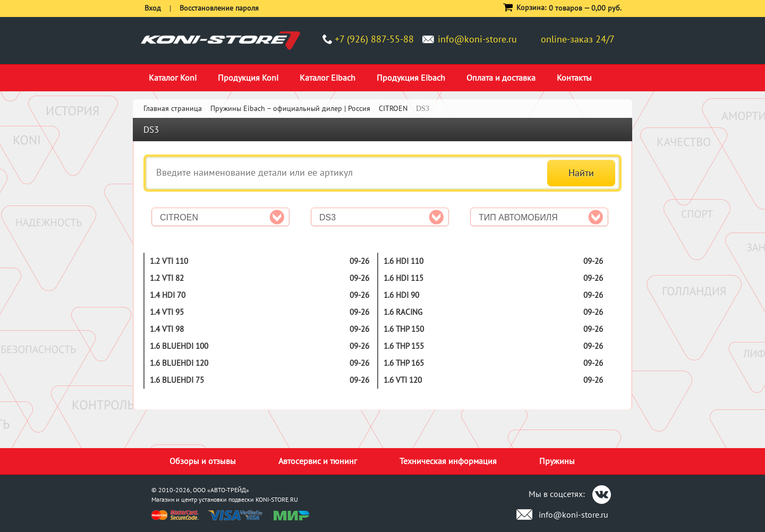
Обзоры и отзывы (203, 461)
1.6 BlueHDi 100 (179, 346)
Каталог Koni (173, 78)
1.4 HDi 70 (168, 295)
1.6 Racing (403, 312)
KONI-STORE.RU (277, 499)
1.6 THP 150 (404, 329)
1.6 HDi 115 (403, 278)
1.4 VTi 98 (167, 329)
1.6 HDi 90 (401, 295)
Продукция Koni (248, 78)
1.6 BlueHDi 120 (179, 363)
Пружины (557, 461)
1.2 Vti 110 (169, 261)
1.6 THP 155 (404, 346)
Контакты (574, 78)
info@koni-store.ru (477, 39)
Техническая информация (448, 461)
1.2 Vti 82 (167, 278)
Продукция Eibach (411, 78)
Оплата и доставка (501, 78)
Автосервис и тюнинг (318, 461)
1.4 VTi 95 (167, 312)
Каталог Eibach (328, 78)
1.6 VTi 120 (403, 380)
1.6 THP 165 (404, 363)
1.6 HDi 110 (403, 261)
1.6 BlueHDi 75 (177, 380)
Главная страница (173, 108)
